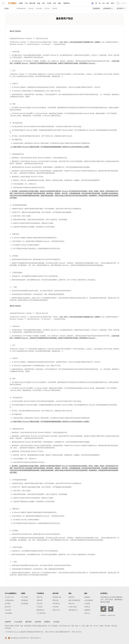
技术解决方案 (57, 597)
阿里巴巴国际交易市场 (40, 626)
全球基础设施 (9, 600)
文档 (103, 3)
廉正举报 (29, 622)
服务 (59, 3)
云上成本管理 (41, 613)
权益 (39, 3)
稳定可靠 (8, 607)
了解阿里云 (66, 3)
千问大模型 (24, 597)
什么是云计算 (9, 597)
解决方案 (32, 3)
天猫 (22, 626)
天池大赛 (56, 607)
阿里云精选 (39, 8)
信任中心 (87, 613)
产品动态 (40, 604)
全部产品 (40, 597)
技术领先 (8, 604)
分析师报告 (9, 613)
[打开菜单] (3, 3)
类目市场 (31, 8)
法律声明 (8, 622)
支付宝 (96, 626)
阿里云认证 (56, 610)
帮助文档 (56, 600)
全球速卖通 (28, 626)
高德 (76, 626)
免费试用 (40, 600)
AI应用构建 (24, 604)
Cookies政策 (18, 622)
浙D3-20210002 (77, 632)
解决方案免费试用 (74, 600)
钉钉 (91, 626)
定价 (44, 3)
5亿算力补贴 (73, 607)
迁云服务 (87, 604)
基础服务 (87, 597)
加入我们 (57, 622)
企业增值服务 (89, 600)
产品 (26, 3)
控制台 (112, 3)
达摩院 (101, 626)
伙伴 (55, 3)
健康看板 (87, 610)
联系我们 (47, 622)
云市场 (49, 3)
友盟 (83, 626)
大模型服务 (24, 600)
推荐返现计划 (73, 610)
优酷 (87, 626)
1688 (49, 626)
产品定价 (40, 607)
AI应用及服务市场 (21, 8)
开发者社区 (56, 604)
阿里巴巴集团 (9, 626)
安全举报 (38, 622)
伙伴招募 (55, 8)
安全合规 (8, 610)
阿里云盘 (114, 626)
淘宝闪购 (8, 628)
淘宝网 (17, 626)
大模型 (21, 3)
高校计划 (71, 604)
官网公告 (87, 607)
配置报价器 (40, 610)
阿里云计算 (66, 626)
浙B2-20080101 (50, 632)
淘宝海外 (107, 626)
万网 (73, 626)
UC (80, 626)
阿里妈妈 (55, 626)
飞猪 (60, 626)
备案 (108, 3)
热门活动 (47, 8)
